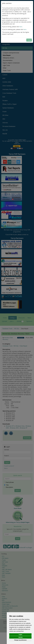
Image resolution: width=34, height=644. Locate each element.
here (21, 27)
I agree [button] (20, 635)
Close (29, 40)
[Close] (31, 3)
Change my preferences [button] (20, 640)
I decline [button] (20, 637)
